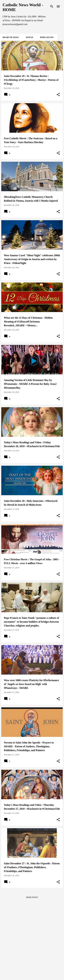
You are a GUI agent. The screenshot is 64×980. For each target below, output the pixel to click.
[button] (58, 95)
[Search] (52, 6)
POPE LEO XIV (47, 37)
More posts (32, 897)
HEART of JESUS (11, 37)
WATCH (29, 37)
